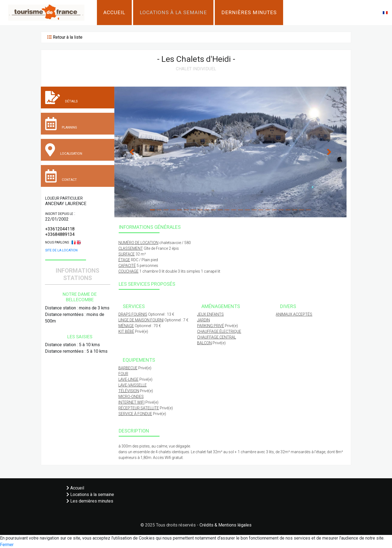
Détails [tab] (61, 98)
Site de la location (61, 250)
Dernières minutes (249, 13)
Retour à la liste (68, 37)
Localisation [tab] (64, 150)
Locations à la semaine (173, 13)
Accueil (114, 13)
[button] (385, 12)
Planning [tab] (61, 124)
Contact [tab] (61, 176)
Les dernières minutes (90, 501)
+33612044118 (60, 229)
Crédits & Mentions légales (226, 525)
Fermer (7, 545)
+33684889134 (60, 234)
